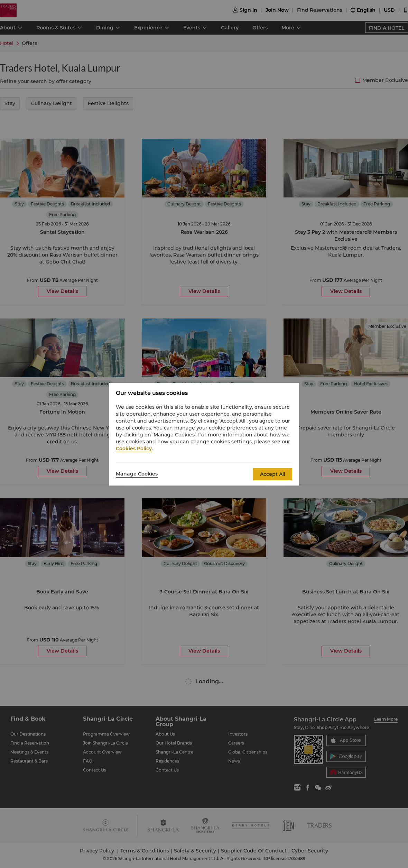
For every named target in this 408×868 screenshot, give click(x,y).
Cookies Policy (134, 449)
